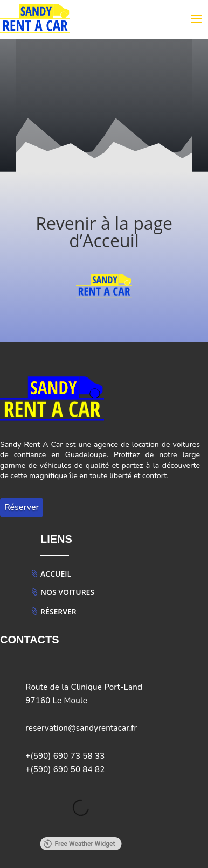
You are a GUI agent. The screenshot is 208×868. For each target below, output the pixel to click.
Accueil (56, 574)
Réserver (22, 507)
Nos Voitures (67, 592)
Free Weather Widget (79, 844)
